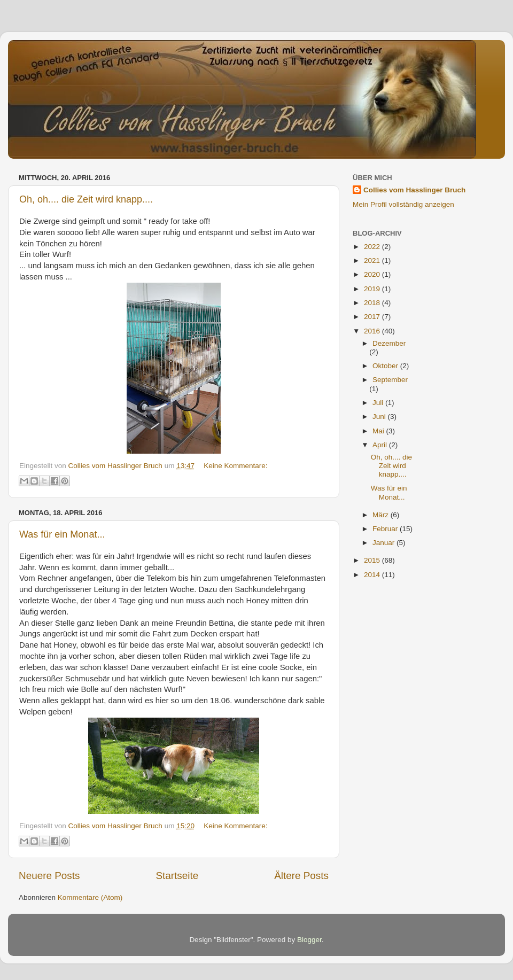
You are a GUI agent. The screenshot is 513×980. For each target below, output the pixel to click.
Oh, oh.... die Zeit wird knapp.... (86, 199)
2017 (373, 317)
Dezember (389, 343)
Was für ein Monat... (62, 534)
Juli (379, 403)
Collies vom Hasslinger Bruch (414, 190)
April (381, 445)
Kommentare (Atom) (90, 897)
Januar (384, 543)
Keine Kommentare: (235, 466)
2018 (373, 303)
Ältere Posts (301, 876)
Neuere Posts (49, 876)
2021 (373, 260)
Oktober (386, 366)
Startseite (177, 876)
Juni (380, 417)
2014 (373, 575)
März (382, 515)
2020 (373, 274)
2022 (373, 247)
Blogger (309, 940)
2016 (373, 331)
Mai (379, 431)
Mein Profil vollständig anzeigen (403, 204)
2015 (373, 560)
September (390, 380)
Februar (386, 529)
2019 (373, 289)
